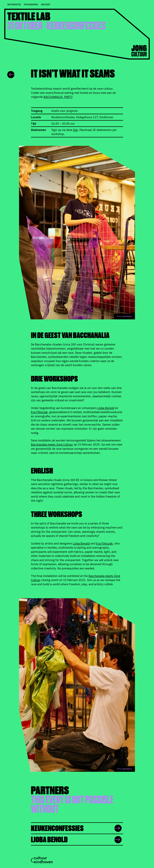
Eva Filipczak (39, 412)
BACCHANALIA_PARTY (58, 97)
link (75, 130)
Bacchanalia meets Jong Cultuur (52, 444)
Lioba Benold (106, 408)
